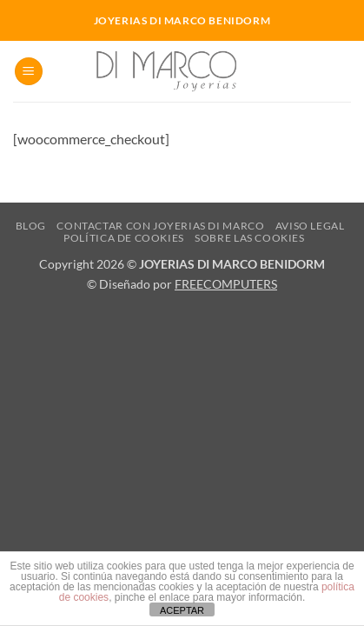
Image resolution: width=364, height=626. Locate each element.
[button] (29, 72)
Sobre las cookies (249, 238)
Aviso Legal (310, 226)
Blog (31, 226)
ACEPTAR (182, 610)
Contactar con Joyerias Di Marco (160, 226)
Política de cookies (124, 238)
